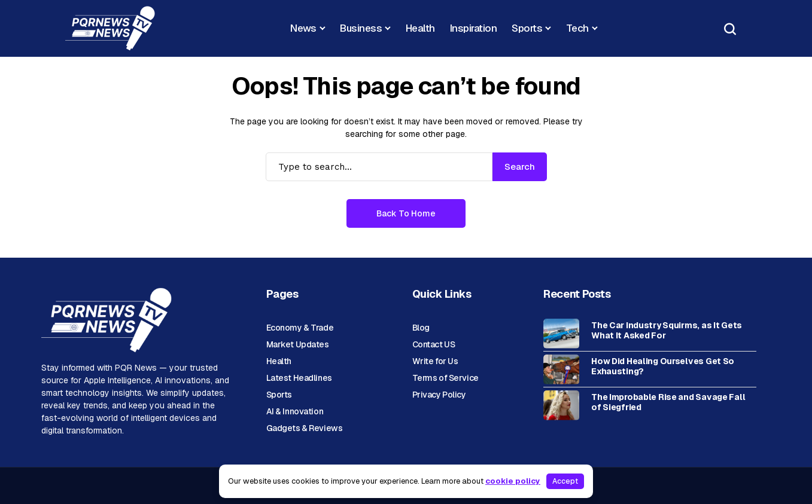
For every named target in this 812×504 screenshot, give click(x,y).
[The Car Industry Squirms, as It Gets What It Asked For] (561, 334)
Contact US (434, 344)
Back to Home (406, 213)
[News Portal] (110, 28)
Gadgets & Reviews (305, 428)
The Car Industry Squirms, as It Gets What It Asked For (667, 331)
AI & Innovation (295, 411)
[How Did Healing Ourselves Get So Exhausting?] (561, 369)
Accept (565, 481)
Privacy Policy (439, 395)
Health (279, 361)
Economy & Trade (300, 328)
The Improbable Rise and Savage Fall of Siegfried (668, 402)
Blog (421, 328)
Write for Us (435, 361)
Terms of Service (445, 378)
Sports (279, 395)
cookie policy (513, 481)
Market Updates (298, 344)
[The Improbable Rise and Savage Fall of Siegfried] (561, 405)
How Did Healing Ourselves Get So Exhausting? (663, 366)
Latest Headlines (299, 378)
